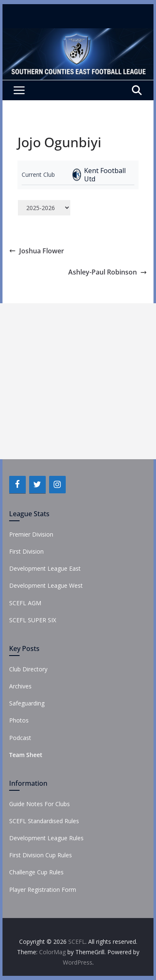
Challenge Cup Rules (36, 872)
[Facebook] (17, 485)
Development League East (45, 568)
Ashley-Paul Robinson (108, 272)
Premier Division (31, 534)
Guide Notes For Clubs (40, 804)
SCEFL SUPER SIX (33, 620)
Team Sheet (26, 755)
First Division (26, 551)
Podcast (20, 738)
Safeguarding (27, 703)
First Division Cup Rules (41, 855)
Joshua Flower (37, 251)
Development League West (46, 585)
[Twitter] (37, 485)
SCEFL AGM (25, 603)
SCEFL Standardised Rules (44, 821)
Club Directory (28, 669)
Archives (20, 686)
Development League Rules (46, 838)
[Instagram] (57, 485)
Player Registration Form (43, 890)
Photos (19, 720)
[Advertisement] (78, 381)
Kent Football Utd (105, 175)
